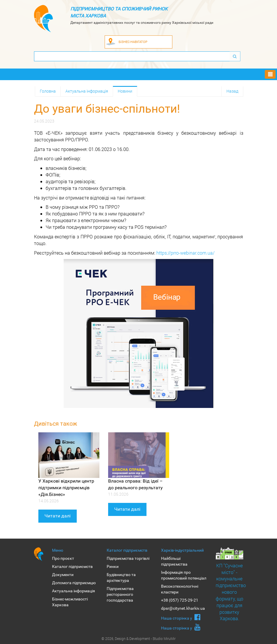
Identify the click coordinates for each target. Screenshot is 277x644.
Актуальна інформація (87, 91)
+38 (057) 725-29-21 (180, 600)
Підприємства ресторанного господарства (120, 594)
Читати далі (58, 516)
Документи (63, 575)
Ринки (113, 566)
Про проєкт (63, 558)
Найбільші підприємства (174, 561)
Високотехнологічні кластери (180, 589)
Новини (125, 91)
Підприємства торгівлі (128, 558)
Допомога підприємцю (74, 583)
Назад (232, 91)
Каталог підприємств (72, 566)
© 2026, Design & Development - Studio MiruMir (138, 638)
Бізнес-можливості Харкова (70, 602)
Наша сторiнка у (181, 617)
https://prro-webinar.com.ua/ (185, 253)
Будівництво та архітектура (121, 578)
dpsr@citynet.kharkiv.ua (183, 608)
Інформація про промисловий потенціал (184, 575)
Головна (48, 91)
